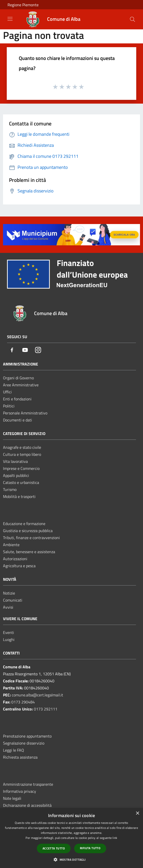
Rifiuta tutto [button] (90, 848)
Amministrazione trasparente (28, 784)
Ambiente (11, 545)
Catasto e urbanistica (21, 482)
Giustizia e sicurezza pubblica (28, 531)
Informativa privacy (20, 791)
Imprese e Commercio (21, 468)
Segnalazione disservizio (24, 743)
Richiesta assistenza (20, 757)
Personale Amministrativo (25, 413)
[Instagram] (38, 350)
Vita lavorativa (15, 461)
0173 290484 (23, 702)
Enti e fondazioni (17, 399)
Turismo (10, 489)
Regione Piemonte (23, 5)
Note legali (12, 798)
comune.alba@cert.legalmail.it (37, 695)
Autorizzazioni (15, 559)
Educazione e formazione (24, 524)
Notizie (9, 593)
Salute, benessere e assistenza (29, 552)
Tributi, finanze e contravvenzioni (31, 538)
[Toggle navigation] (10, 19)
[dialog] (71, 838)
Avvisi (8, 607)
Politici (9, 406)
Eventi (9, 632)
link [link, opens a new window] (115, 838)
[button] (71, 859)
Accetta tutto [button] (54, 848)
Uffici (7, 392)
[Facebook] (12, 350)
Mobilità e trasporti (19, 496)
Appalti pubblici (16, 475)
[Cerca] (132, 19)
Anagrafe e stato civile (22, 447)
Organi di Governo (18, 378)
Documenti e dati (18, 420)
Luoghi (9, 639)
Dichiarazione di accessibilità (27, 805)
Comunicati (13, 600)
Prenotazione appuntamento (27, 736)
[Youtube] (25, 350)
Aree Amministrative (21, 385)
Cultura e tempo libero (22, 454)
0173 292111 (46, 709)
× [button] (137, 813)
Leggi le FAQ (14, 750)
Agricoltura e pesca (19, 566)
